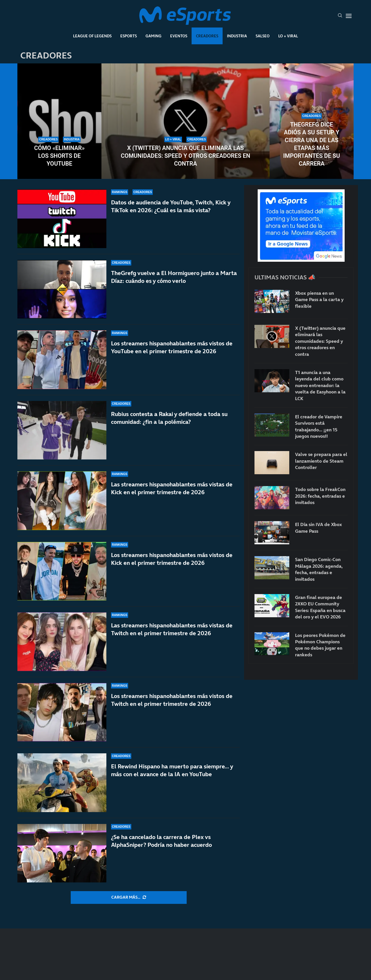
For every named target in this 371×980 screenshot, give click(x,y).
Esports (129, 36)
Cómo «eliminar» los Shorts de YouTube (59, 156)
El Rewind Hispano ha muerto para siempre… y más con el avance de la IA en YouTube (172, 770)
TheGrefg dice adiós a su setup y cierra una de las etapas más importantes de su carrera (312, 144)
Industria (237, 36)
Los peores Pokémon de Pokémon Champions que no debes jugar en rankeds (320, 645)
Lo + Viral (288, 36)
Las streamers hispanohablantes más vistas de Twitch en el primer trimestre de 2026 (172, 636)
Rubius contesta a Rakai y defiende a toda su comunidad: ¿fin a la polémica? (169, 419)
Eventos (179, 36)
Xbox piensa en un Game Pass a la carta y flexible (319, 300)
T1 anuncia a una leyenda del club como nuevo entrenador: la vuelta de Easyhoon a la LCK (320, 385)
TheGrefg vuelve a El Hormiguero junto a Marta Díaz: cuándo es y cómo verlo (174, 277)
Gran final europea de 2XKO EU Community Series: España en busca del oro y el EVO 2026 (320, 607)
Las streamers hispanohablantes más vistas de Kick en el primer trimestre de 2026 (172, 496)
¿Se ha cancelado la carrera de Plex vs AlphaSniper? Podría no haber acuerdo (161, 841)
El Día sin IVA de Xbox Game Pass (319, 527)
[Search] (340, 16)
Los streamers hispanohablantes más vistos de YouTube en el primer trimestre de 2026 (172, 347)
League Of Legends (92, 36)
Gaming (153, 36)
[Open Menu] (349, 16)
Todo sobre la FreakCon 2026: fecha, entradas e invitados (320, 496)
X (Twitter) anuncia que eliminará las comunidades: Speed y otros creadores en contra (185, 156)
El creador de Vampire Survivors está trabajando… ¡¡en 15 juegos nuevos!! (319, 426)
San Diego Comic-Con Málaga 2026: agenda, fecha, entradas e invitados (319, 569)
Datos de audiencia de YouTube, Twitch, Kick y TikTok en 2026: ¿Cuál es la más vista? (171, 206)
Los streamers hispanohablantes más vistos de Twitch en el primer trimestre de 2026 (172, 705)
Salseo (263, 36)
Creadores (207, 36)
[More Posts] (129, 897)
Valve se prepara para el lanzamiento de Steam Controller (321, 461)
